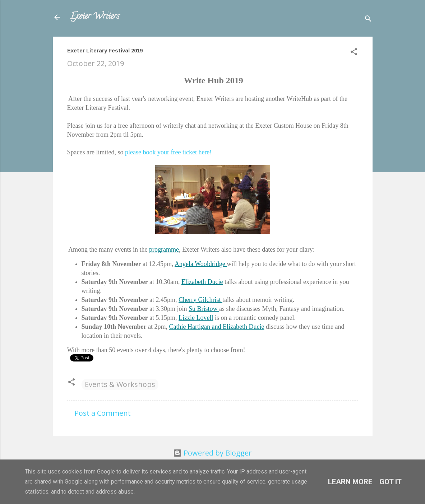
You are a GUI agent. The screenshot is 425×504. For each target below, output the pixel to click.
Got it (391, 482)
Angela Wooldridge (201, 264)
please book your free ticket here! (168, 152)
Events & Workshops (120, 384)
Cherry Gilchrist (200, 300)
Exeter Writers (95, 17)
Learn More (350, 482)
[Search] (368, 20)
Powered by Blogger (212, 453)
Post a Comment (103, 413)
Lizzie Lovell (196, 318)
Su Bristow (204, 309)
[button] (354, 53)
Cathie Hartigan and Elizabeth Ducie (217, 327)
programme (164, 249)
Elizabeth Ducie (202, 282)
